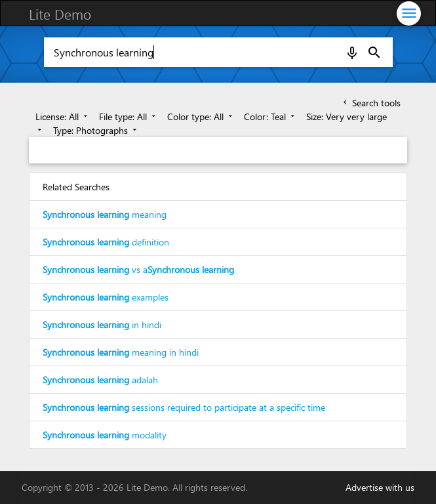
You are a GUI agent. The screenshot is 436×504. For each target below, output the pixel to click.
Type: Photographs (96, 130)
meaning (105, 214)
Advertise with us (380, 487)
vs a (138, 269)
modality (105, 435)
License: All (63, 116)
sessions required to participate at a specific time (184, 407)
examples (106, 297)
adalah (100, 380)
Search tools (371, 103)
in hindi (102, 325)
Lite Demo (60, 14)
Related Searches (76, 187)
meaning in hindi (121, 352)
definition (106, 242)
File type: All (129, 116)
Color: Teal (270, 116)
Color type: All (201, 116)
